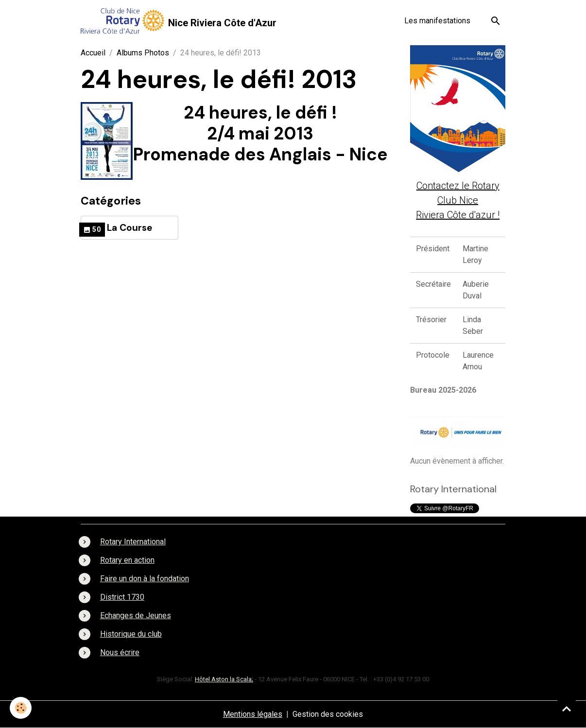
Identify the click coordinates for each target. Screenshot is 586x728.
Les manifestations (437, 21)
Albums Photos (143, 53)
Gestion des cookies (328, 714)
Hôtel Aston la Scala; (224, 679)
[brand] (179, 21)
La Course (129, 228)
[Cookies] (21, 708)
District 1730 (122, 597)
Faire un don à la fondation (145, 579)
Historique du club (131, 634)
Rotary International (133, 542)
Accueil (93, 53)
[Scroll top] (567, 709)
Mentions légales (253, 714)
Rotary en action (127, 560)
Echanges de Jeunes (136, 615)
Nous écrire (120, 652)
